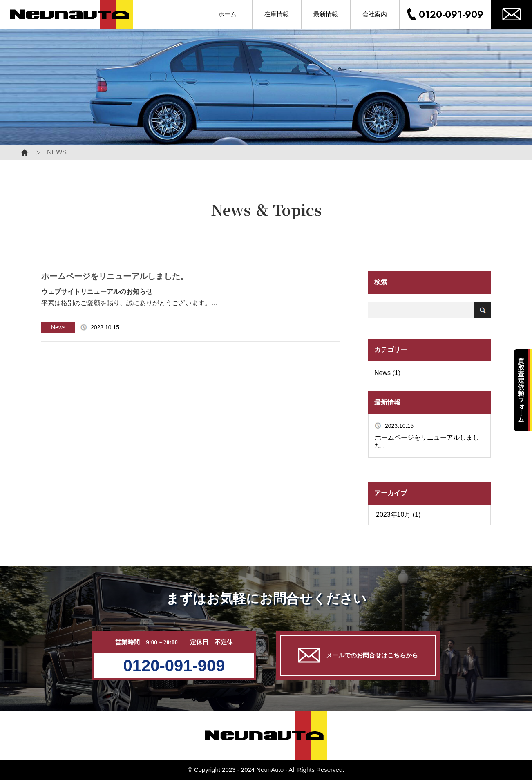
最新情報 (326, 14)
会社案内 (375, 14)
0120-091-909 (451, 14)
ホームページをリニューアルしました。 (427, 441)
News (58, 327)
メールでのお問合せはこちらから (358, 655)
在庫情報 (277, 14)
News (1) (387, 373)
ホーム (227, 14)
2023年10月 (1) (398, 515)
